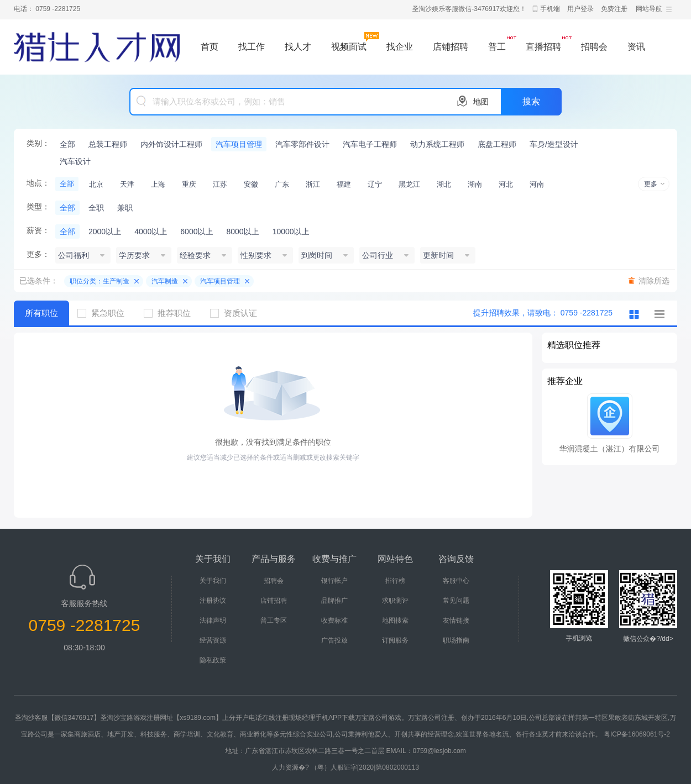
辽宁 (375, 184)
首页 (210, 47)
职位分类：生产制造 (100, 281)
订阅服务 (395, 640)
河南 (537, 184)
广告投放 (334, 640)
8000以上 (242, 231)
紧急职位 (105, 313)
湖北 (444, 184)
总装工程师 (108, 144)
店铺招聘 (451, 47)
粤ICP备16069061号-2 (637, 734)
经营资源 (213, 640)
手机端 (550, 9)
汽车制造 (165, 281)
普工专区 (274, 620)
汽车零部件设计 (302, 144)
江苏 (220, 184)
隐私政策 (213, 660)
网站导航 (649, 9)
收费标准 (334, 620)
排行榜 (395, 581)
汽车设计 (75, 161)
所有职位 (41, 313)
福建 (344, 184)
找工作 (252, 47)
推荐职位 (171, 313)
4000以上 (151, 231)
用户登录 (580, 9)
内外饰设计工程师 (171, 144)
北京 (96, 184)
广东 (282, 184)
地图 (481, 102)
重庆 (189, 184)
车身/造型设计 (554, 144)
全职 (96, 208)
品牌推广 (334, 601)
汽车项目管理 (239, 144)
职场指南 (456, 640)
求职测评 (395, 601)
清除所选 (654, 281)
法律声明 (213, 620)
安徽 (251, 184)
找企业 (400, 47)
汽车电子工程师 (370, 144)
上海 (158, 184)
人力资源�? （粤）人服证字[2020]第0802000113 (345, 767)
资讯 (636, 47)
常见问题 (456, 601)
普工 (497, 47)
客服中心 (456, 581)
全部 (67, 144)
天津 (127, 184)
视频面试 (349, 47)
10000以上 (291, 231)
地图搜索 (395, 620)
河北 (506, 184)
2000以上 (105, 231)
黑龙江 (409, 184)
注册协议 (213, 601)
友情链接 (456, 620)
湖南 (475, 184)
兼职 (125, 208)
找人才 (298, 47)
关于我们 (213, 581)
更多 (651, 184)
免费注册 (614, 9)
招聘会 (594, 47)
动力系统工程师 (437, 144)
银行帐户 (334, 581)
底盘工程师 (497, 144)
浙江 (313, 184)
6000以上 (197, 231)
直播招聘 (543, 47)
